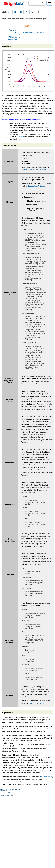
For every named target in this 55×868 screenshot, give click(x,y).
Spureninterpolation (45, 777)
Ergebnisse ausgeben (37, 703)
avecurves (20, 137)
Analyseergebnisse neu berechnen (34, 170)
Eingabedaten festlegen (36, 186)
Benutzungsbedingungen (8, 795)
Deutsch (6, 12)
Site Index (3, 793)
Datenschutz (11, 793)
